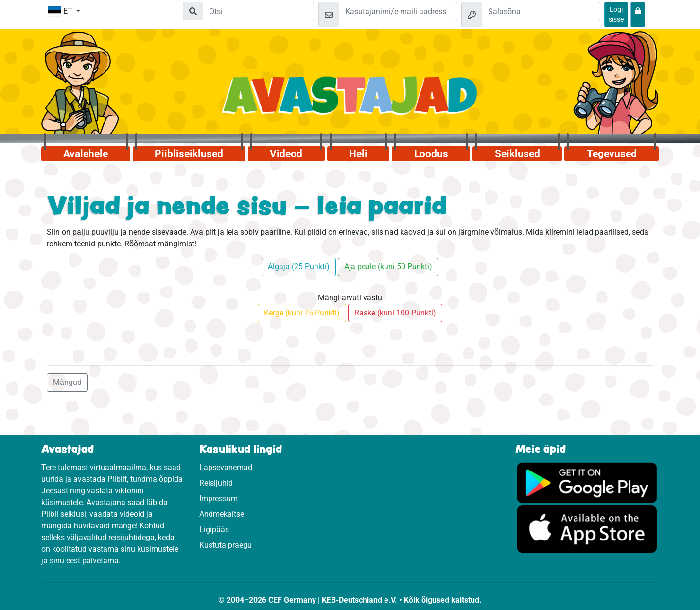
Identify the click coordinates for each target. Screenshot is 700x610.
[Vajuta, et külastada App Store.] (587, 529)
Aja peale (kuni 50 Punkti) (388, 267)
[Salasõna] (541, 11)
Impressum (219, 498)
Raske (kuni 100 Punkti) (395, 313)
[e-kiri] (398, 11)
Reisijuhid (216, 483)
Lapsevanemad (226, 467)
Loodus (431, 154)
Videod (286, 154)
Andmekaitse (222, 514)
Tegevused (612, 154)
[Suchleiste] (258, 11)
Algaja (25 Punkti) (299, 267)
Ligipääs (214, 530)
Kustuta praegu (226, 545)
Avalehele (86, 154)
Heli (358, 154)
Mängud (67, 382)
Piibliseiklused (189, 154)
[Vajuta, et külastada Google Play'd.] (587, 482)
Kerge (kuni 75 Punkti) (302, 313)
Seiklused (517, 154)
